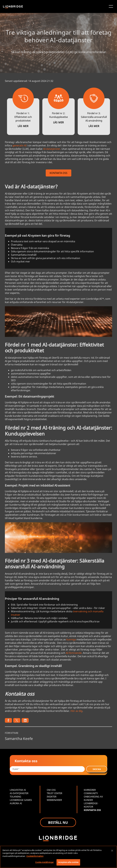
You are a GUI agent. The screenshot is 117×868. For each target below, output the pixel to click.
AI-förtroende (74, 653)
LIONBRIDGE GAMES (21, 800)
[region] (58, 857)
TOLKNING (15, 797)
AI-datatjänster (52, 149)
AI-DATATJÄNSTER (19, 793)
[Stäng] (112, 851)
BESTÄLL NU (58, 822)
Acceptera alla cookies (68, 862)
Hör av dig (76, 711)
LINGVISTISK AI (18, 790)
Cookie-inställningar (44, 862)
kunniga (71, 639)
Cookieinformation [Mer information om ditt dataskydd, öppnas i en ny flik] (35, 856)
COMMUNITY (91, 793)
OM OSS (51, 790)
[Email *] (47, 769)
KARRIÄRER (90, 790)
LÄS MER (23, 126)
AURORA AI (16, 803)
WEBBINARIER (54, 800)
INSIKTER (52, 797)
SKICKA (97, 769)
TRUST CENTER (54, 793)
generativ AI (19, 145)
